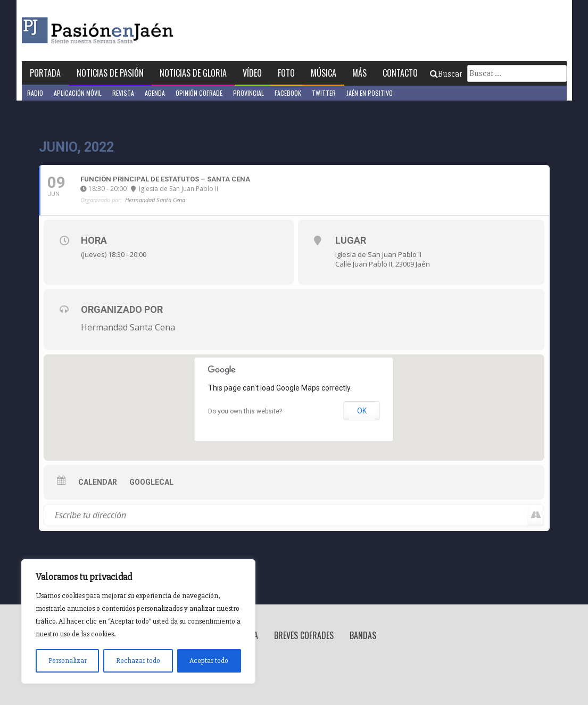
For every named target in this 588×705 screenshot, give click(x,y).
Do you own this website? (245, 411)
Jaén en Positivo (370, 93)
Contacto (400, 73)
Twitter (324, 93)
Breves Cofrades (304, 635)
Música (324, 73)
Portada (45, 73)
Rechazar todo (138, 661)
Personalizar (68, 661)
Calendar (98, 482)
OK (362, 411)
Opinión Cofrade (199, 93)
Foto (286, 73)
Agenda (155, 93)
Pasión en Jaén (126, 31)
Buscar (446, 74)
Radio (35, 93)
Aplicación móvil (78, 93)
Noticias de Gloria (193, 73)
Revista (123, 93)
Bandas (363, 635)
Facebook (288, 93)
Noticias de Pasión (110, 73)
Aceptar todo (209, 661)
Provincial (249, 93)
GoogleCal (151, 482)
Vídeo (252, 73)
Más (359, 73)
